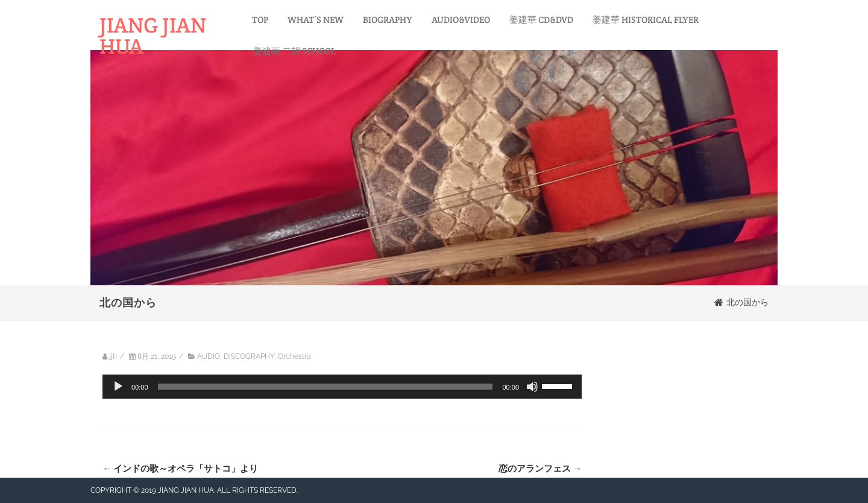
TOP (260, 20)
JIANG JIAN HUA (153, 36)
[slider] (325, 387)
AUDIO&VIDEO (461, 20)
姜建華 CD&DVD (541, 20)
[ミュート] (532, 387)
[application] (342, 387)
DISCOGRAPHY (249, 356)
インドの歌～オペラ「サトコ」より (180, 469)
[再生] (118, 387)
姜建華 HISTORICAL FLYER (646, 20)
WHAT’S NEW (316, 20)
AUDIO (209, 356)
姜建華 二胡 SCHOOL (294, 51)
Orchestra (294, 356)
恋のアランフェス (540, 469)
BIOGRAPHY (388, 20)
